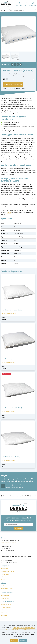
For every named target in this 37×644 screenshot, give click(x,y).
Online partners (26, 630)
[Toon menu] (4, 10)
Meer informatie (18, 637)
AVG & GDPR (10, 630)
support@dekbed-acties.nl (15, 485)
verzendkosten (7, 197)
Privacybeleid (31, 628)
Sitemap (17, 630)
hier (27, 191)
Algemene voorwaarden (20, 628)
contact (9, 213)
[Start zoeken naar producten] (11, 10)
